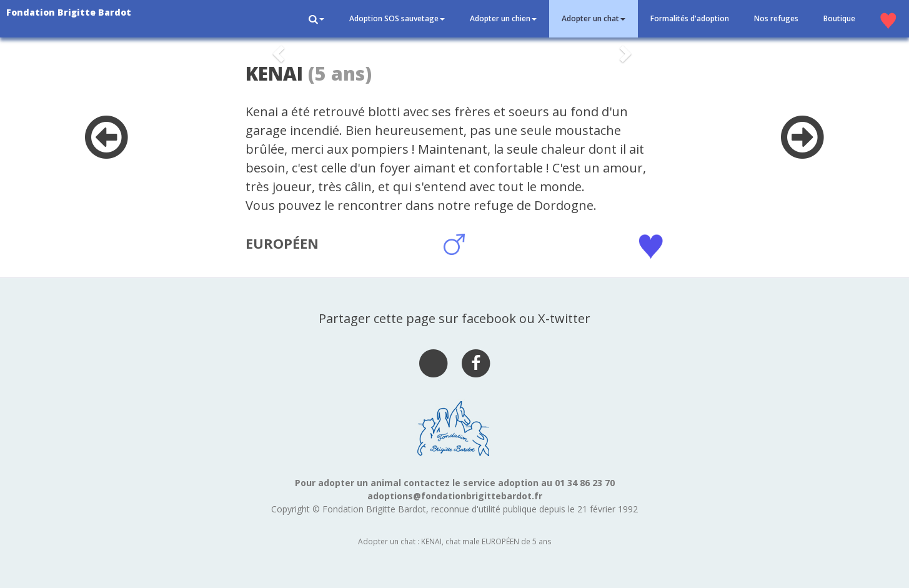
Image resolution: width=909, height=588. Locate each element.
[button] (316, 19)
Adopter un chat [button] (594, 18)
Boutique (839, 18)
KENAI (274, 73)
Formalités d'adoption (690, 18)
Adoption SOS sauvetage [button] (397, 18)
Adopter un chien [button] (503, 18)
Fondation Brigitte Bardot (69, 12)
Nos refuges (776, 18)
